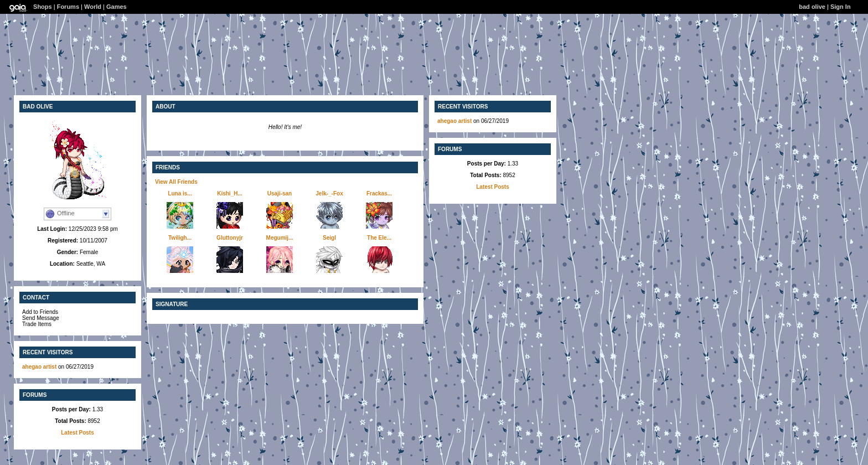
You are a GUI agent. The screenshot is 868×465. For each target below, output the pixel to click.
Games (117, 7)
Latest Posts (77, 433)
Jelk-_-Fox (329, 193)
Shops (43, 7)
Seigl (329, 238)
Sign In (841, 7)
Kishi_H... (230, 193)
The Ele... (379, 238)
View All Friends (176, 182)
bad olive (812, 7)
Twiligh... (180, 238)
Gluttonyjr (230, 238)
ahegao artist (40, 367)
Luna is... (180, 193)
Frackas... (379, 193)
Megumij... (280, 238)
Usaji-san (280, 193)
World (93, 7)
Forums (68, 7)
